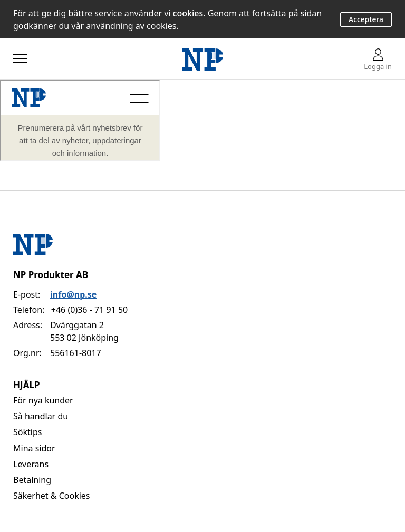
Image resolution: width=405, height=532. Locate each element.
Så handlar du (41, 416)
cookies (188, 13)
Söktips (27, 432)
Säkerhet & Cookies (52, 496)
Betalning (32, 480)
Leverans (31, 464)
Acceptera (366, 19)
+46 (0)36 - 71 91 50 (89, 310)
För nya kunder (43, 400)
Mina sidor (34, 448)
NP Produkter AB (51, 275)
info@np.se (73, 294)
